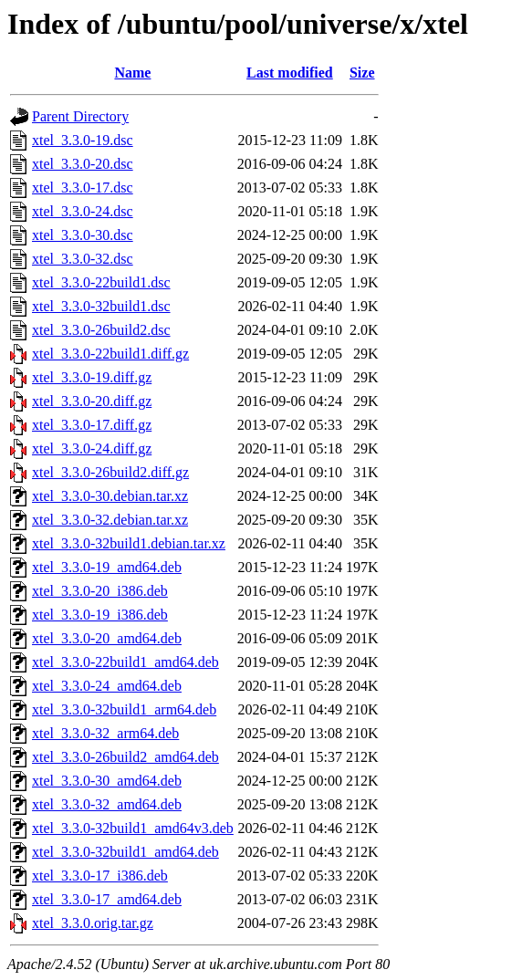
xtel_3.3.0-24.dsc (83, 211)
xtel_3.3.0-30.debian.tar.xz (110, 496)
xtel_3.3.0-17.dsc (83, 188)
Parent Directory (80, 116)
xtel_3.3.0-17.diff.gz (92, 425)
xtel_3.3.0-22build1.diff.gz (110, 354)
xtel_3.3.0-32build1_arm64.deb (124, 709)
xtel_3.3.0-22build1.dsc (101, 282)
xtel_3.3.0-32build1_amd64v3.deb (133, 828)
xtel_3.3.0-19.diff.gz (92, 377)
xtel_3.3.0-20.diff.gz (92, 401)
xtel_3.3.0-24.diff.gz (92, 448)
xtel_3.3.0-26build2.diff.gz (110, 472)
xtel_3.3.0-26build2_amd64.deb (125, 757)
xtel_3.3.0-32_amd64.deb (107, 804)
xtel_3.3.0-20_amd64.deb (107, 638)
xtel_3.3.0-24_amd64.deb (107, 686)
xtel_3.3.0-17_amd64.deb (107, 899)
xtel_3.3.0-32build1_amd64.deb (125, 852)
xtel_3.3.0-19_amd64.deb (107, 567)
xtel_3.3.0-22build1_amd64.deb (125, 662)
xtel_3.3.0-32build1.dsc (101, 306)
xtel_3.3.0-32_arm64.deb (105, 733)
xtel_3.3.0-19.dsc (83, 140)
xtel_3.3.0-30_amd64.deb (107, 781)
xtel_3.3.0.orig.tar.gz (93, 923)
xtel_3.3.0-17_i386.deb (100, 876)
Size (362, 73)
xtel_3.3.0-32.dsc (83, 259)
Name (132, 73)
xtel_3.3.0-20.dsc (83, 164)
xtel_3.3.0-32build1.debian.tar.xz (129, 543)
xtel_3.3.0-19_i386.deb (100, 615)
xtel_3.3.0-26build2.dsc (101, 330)
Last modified (290, 73)
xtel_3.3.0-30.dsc (83, 235)
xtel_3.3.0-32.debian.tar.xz (110, 520)
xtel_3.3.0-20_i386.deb (100, 591)
